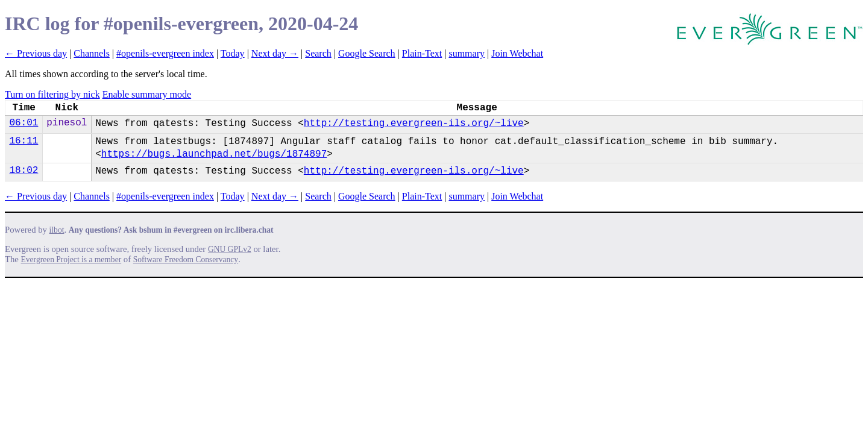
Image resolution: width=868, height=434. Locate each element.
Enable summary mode (147, 94)
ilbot (57, 230)
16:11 (24, 141)
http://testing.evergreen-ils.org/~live (414, 124)
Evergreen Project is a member (71, 259)
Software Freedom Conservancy (186, 259)
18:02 (24, 171)
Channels (92, 53)
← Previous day (36, 53)
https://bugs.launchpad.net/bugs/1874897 (214, 154)
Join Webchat (517, 53)
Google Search (367, 53)
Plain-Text (422, 53)
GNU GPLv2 (230, 249)
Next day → (275, 53)
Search (318, 53)
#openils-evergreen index (165, 53)
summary (467, 53)
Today (233, 53)
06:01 (24, 123)
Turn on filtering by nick (52, 94)
